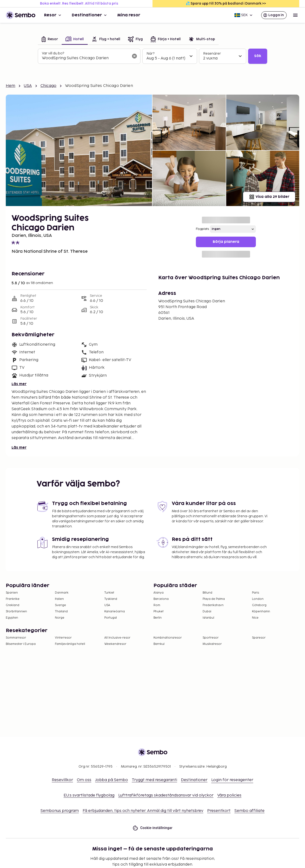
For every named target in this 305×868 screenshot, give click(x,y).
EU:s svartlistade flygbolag (89, 795)
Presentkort (219, 811)
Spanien (12, 593)
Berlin (158, 618)
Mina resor (129, 15)
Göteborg (259, 605)
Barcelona (161, 599)
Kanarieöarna (115, 612)
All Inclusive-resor (117, 638)
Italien (59, 599)
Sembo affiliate (249, 811)
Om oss (84, 780)
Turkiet (109, 593)
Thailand (61, 612)
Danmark (62, 593)
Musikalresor (212, 644)
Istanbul (208, 618)
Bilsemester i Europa (21, 644)
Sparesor (259, 638)
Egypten (12, 618)
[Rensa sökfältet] (134, 56)
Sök (258, 56)
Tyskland (111, 599)
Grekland (13, 605)
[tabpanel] (152, 56)
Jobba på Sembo (112, 780)
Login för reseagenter (232, 780)
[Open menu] (295, 15)
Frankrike (13, 599)
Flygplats (202, 229)
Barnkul (159, 644)
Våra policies (229, 795)
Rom (157, 605)
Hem (10, 86)
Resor (53, 15)
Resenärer (212, 54)
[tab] (50, 40)
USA (28, 86)
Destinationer (90, 15)
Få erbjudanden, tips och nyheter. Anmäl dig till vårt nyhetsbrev (143, 811)
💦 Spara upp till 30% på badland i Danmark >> (226, 3)
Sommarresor (16, 638)
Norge (60, 618)
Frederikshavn (213, 605)
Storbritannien (16, 612)
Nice (255, 618)
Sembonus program (60, 811)
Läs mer (19, 384)
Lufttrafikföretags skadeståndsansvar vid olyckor (166, 795)
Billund (207, 593)
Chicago (48, 86)
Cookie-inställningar (152, 828)
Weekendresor (115, 644)
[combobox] (85, 58)
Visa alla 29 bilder (269, 197)
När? (150, 54)
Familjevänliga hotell (70, 644)
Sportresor (211, 638)
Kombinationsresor (168, 638)
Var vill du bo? (53, 53)
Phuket (159, 612)
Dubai (207, 612)
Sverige (60, 605)
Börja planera (226, 242)
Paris (255, 593)
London (258, 599)
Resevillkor (62, 780)
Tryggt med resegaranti (154, 780)
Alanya (159, 593)
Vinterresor (63, 638)
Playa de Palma (214, 599)
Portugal (111, 618)
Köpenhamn (261, 612)
